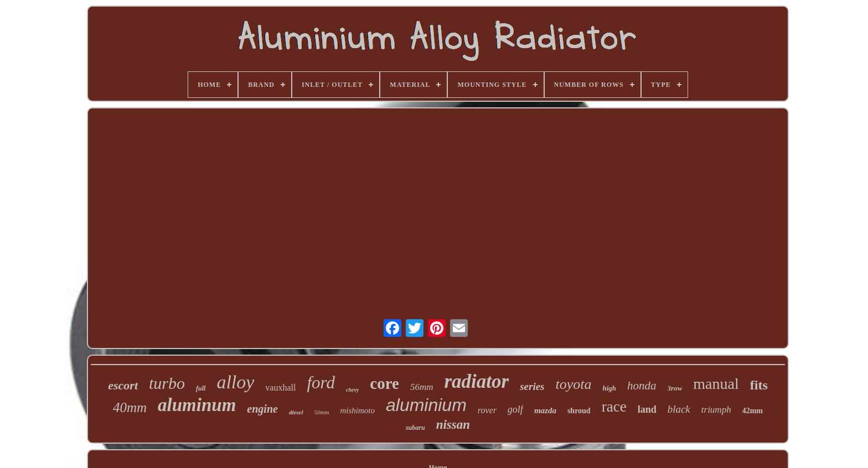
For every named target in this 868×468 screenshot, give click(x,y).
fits (759, 385)
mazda (545, 410)
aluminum (197, 405)
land (647, 409)
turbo (167, 383)
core (384, 383)
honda (642, 386)
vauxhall (280, 388)
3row (675, 388)
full (201, 388)
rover (487, 410)
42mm (753, 411)
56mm (422, 387)
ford (321, 383)
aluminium (426, 405)
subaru (415, 428)
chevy (352, 390)
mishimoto (357, 410)
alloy (235, 382)
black (679, 409)
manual (716, 384)
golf (515, 409)
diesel (296, 412)
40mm (130, 407)
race (614, 407)
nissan (453, 425)
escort (123, 385)
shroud (579, 411)
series (532, 386)
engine (262, 409)
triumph (716, 410)
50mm (322, 412)
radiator (476, 381)
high (610, 388)
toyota (574, 384)
